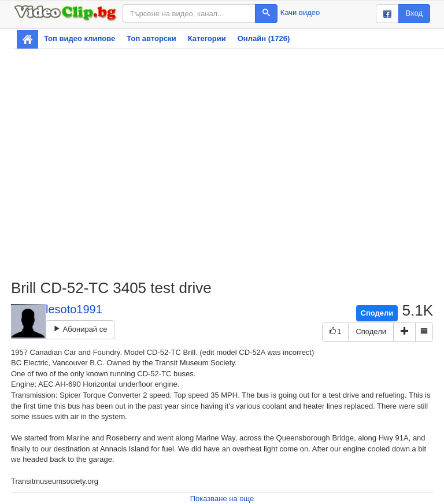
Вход (414, 13)
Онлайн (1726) (264, 38)
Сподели (377, 313)
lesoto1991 (74, 309)
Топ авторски (151, 38)
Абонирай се (80, 329)
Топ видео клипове (79, 38)
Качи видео (300, 12)
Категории (207, 38)
